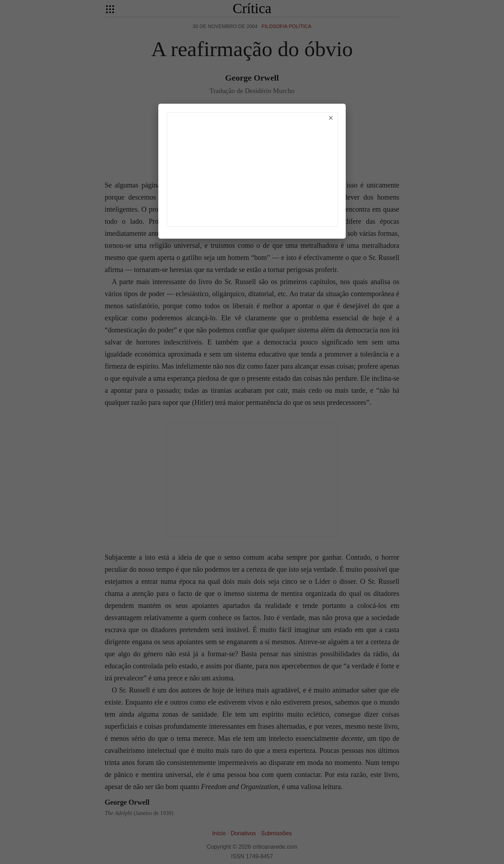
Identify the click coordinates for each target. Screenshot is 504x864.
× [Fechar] (331, 118)
